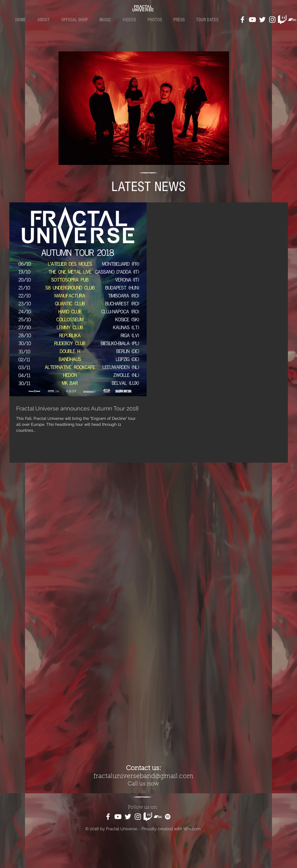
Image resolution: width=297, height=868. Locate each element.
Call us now (143, 784)
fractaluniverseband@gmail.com (143, 776)
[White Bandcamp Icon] (292, 20)
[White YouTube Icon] (252, 20)
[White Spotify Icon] (168, 817)
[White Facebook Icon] (242, 20)
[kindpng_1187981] (282, 20)
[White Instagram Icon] (272, 20)
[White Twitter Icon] (262, 20)
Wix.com (192, 829)
